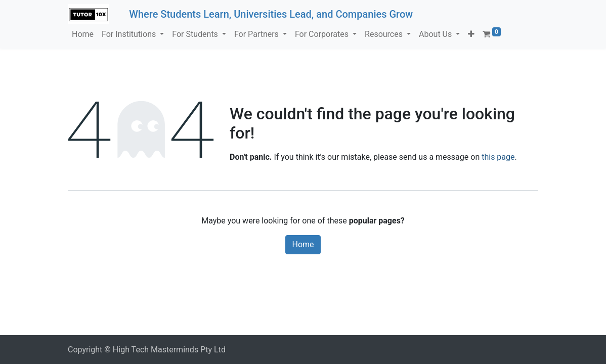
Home (303, 244)
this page (498, 157)
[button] (471, 34)
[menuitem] (83, 34)
